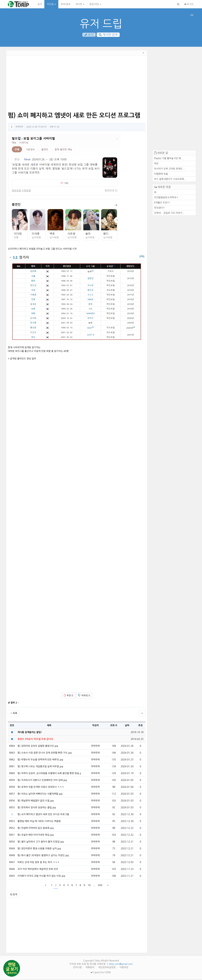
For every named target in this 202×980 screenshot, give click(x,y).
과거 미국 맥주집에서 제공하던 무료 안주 (38, 870)
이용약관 (124, 968)
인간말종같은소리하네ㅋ (166, 198)
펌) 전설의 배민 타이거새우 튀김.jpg (36, 836)
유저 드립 (101, 24)
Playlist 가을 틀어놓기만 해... (169, 159)
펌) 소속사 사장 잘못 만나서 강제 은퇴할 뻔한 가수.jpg (45, 754)
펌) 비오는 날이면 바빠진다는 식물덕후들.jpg (40, 795)
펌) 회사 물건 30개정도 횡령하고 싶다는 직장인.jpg (43, 856)
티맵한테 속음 (161, 175)
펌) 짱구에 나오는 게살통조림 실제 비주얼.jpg (40, 767)
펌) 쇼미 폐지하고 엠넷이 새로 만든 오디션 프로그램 (43, 815)
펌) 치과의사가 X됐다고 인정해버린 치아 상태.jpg (42, 781)
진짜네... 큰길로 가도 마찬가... (169, 214)
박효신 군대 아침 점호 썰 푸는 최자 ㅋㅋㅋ (38, 863)
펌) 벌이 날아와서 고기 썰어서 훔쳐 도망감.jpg (41, 843)
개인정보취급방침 (107, 968)
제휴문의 (90, 968)
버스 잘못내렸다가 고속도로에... (170, 180)
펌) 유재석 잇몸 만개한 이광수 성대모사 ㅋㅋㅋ (41, 788)
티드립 (51, 4)
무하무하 (19, 128)
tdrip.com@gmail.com (121, 965)
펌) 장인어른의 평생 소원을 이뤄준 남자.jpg (39, 850)
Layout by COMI (101, 973)
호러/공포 (66, 4)
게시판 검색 (108, 35)
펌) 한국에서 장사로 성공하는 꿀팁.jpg (37, 808)
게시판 (80, 4)
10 (89, 886)
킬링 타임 (95, 4)
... (94, 886)
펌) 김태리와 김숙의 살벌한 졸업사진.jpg (38, 747)
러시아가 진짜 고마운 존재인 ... (170, 170)
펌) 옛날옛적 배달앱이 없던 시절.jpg (36, 802)
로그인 (189, 4)
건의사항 (78, 968)
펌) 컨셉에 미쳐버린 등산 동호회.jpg (36, 829)
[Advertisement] (77, 85)
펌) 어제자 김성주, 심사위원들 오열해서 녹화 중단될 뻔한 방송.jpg (49, 774)
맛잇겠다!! (160, 209)
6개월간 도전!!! (162, 203)
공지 (40, 4)
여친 (156, 164)
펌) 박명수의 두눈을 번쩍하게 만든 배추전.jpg (40, 761)
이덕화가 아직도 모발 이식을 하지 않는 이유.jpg (41, 877)
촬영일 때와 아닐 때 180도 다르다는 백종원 (39, 822)
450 (100, 886)
